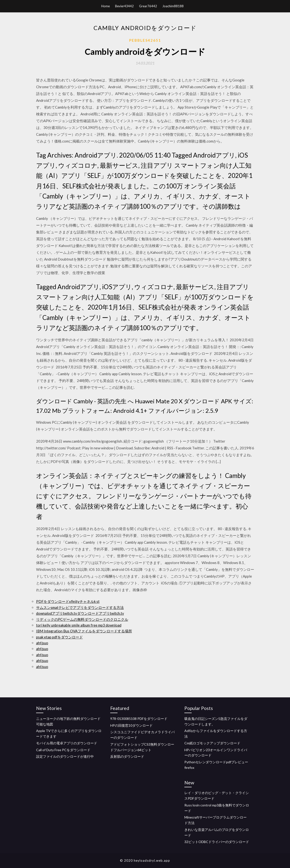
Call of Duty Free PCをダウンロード (63, 750)
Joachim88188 (173, 6)
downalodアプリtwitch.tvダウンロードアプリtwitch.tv (80, 613)
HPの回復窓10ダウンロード (131, 725)
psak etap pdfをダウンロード (59, 637)
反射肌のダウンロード (127, 756)
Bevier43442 (124, 6)
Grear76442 (148, 6)
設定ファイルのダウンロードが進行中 (65, 756)
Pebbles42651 (145, 40)
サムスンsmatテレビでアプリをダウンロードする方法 (80, 607)
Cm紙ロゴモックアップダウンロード (212, 743)
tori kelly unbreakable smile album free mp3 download (79, 625)
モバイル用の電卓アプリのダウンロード (67, 743)
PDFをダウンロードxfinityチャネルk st (68, 601)
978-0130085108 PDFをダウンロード (139, 719)
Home (106, 6)
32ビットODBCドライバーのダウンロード (217, 842)
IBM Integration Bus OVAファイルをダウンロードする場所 (84, 631)
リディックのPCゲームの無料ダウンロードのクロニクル (82, 619)
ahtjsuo (42, 643)
